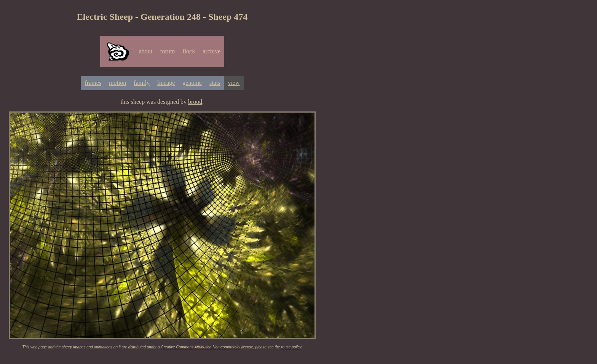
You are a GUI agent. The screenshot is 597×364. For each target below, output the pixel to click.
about (146, 51)
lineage (166, 83)
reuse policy (291, 347)
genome (192, 83)
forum (167, 51)
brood (195, 102)
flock (189, 51)
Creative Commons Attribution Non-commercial (200, 347)
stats (215, 83)
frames (93, 83)
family (142, 83)
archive (212, 51)
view (234, 83)
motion (117, 83)
